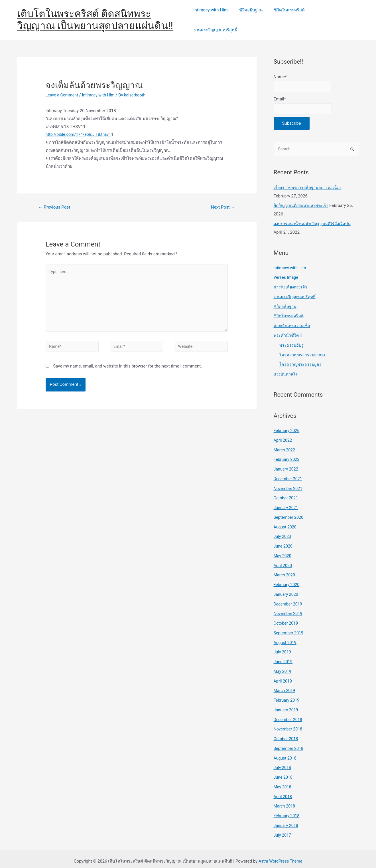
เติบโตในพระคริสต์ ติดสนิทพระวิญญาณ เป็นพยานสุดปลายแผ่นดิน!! (95, 16)
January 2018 (287, 820)
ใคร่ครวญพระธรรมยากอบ (304, 350)
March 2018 (285, 801)
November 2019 (289, 609)
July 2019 (283, 647)
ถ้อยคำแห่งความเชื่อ (292, 321)
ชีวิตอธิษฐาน (252, 16)
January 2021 (287, 503)
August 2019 (286, 637)
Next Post (222, 200)
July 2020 (283, 532)
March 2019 (285, 686)
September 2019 (289, 628)
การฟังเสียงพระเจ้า (291, 282)
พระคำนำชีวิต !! (288, 330)
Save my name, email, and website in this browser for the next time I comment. (127, 364)
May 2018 (283, 782)
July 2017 (283, 830)
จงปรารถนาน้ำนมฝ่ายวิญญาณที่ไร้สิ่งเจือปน (314, 219)
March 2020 (285, 570)
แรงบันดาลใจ (286, 369)
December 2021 (289, 474)
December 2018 (289, 714)
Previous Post (55, 200)
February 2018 (287, 811)
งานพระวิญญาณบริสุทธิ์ (333, 16)
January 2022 (287, 464)
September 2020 (289, 512)
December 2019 (289, 599)
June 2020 (284, 541)
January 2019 (287, 705)
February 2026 (287, 426)
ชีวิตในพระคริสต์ (287, 16)
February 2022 (287, 455)
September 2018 (289, 743)
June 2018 (284, 772)
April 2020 (283, 560)
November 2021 (289, 483)
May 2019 (283, 666)
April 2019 (283, 676)
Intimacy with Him (214, 16)
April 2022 (283, 435)
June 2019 (284, 657)
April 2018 (283, 792)
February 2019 (287, 695)
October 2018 (286, 734)
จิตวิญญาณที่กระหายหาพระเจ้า (303, 201)
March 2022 (285, 445)
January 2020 (287, 589)
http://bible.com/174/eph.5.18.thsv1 (80, 127)
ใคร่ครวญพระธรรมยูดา (301, 360)
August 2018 (286, 753)
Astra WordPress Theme (281, 856)
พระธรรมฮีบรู (292, 340)
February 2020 (287, 580)
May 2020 (283, 551)
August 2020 (286, 522)
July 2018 (283, 763)
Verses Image (287, 272)
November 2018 (289, 724)
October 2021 (286, 493)
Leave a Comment (63, 88)
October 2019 (286, 618)
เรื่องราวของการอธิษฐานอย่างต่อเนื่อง (308, 182)
